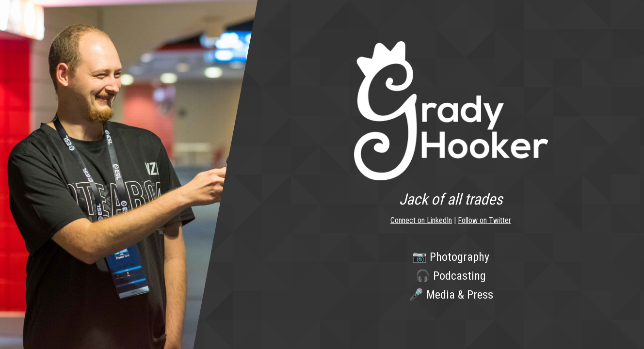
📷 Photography (451, 257)
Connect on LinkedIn (421, 220)
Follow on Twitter (484, 220)
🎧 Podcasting (451, 276)
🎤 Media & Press (451, 295)
